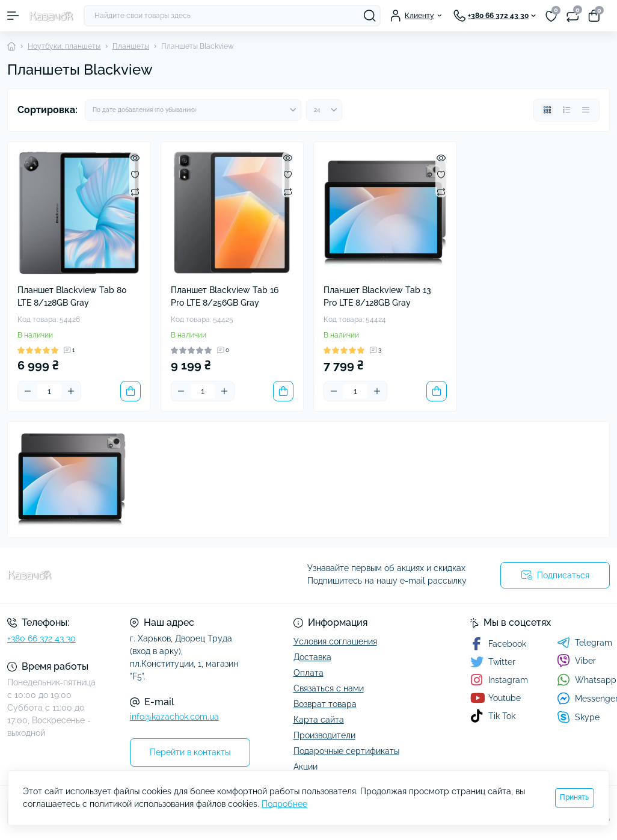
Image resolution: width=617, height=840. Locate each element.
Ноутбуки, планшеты (64, 46)
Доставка (312, 657)
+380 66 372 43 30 (41, 638)
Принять (574, 797)
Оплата (308, 673)
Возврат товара (325, 704)
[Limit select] (324, 110)
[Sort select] (193, 110)
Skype (578, 717)
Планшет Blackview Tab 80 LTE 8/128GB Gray (72, 296)
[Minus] (28, 391)
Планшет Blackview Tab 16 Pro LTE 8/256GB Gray (225, 296)
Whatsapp (587, 680)
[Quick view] (135, 158)
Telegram (585, 643)
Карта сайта (319, 720)
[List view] (566, 110)
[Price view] (586, 110)
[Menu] (13, 16)
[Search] (370, 16)
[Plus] (71, 391)
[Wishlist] (135, 174)
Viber (576, 661)
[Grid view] (547, 110)
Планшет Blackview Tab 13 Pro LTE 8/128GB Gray (377, 296)
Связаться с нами (329, 688)
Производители (324, 735)
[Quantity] (49, 391)
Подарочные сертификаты (346, 751)
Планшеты (131, 46)
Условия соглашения (335, 641)
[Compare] (135, 191)
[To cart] (130, 391)
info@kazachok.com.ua (174, 717)
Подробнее (284, 804)
